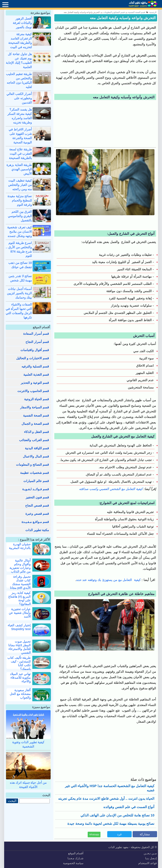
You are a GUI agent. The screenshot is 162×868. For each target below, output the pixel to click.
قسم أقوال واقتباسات (35, 350)
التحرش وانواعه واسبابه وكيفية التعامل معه (123, 18)
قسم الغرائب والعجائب (34, 440)
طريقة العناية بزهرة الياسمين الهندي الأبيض (19, 169)
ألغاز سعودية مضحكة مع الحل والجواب (20, 694)
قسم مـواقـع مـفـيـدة (35, 522)
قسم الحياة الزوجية (37, 399)
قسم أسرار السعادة (36, 334)
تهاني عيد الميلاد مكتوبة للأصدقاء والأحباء (20, 678)
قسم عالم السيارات (36, 481)
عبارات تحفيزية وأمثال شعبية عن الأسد (20, 613)
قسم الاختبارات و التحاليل (33, 358)
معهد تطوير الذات (118, 847)
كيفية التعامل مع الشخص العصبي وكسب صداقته (111, 489)
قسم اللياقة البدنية (37, 448)
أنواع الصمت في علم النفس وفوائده (129, 807)
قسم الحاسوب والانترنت (33, 391)
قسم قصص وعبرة (37, 514)
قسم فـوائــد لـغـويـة (36, 489)
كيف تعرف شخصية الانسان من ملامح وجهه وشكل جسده (20, 232)
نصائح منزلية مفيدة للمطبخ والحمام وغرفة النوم (20, 200)
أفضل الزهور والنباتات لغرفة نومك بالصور (22, 23)
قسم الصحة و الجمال (35, 424)
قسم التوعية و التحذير (35, 383)
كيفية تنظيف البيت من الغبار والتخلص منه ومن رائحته (20, 185)
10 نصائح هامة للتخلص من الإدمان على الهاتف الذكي (117, 815)
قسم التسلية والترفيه (35, 366)
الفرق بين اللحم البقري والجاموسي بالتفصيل (20, 216)
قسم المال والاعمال (36, 456)
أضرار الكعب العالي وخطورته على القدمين (19, 98)
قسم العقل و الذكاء (37, 432)
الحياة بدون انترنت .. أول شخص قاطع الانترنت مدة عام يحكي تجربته (106, 799)
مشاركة (145, 834)
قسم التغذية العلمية (36, 375)
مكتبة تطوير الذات (37, 530)
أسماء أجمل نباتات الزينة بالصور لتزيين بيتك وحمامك (19, 293)
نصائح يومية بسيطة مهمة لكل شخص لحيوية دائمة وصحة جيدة (111, 824)
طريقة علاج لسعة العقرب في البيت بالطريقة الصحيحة (20, 154)
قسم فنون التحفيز (37, 497)
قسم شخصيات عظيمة (35, 473)
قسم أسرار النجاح (37, 342)
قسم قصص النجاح (37, 505)
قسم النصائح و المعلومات (33, 465)
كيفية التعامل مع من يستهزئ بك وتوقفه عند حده (108, 580)
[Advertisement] (105, 124)
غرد (119, 834)
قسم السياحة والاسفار (35, 407)
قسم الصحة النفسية (36, 415)
